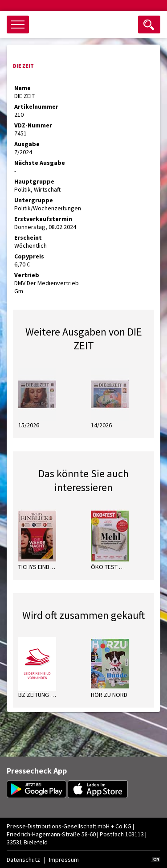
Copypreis (29, 256)
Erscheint (28, 237)
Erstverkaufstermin (43, 219)
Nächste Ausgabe (40, 163)
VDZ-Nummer (33, 125)
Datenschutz (23, 860)
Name (22, 88)
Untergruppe (34, 200)
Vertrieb (27, 275)
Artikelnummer (36, 106)
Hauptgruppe (34, 181)
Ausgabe (27, 144)
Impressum (64, 860)
